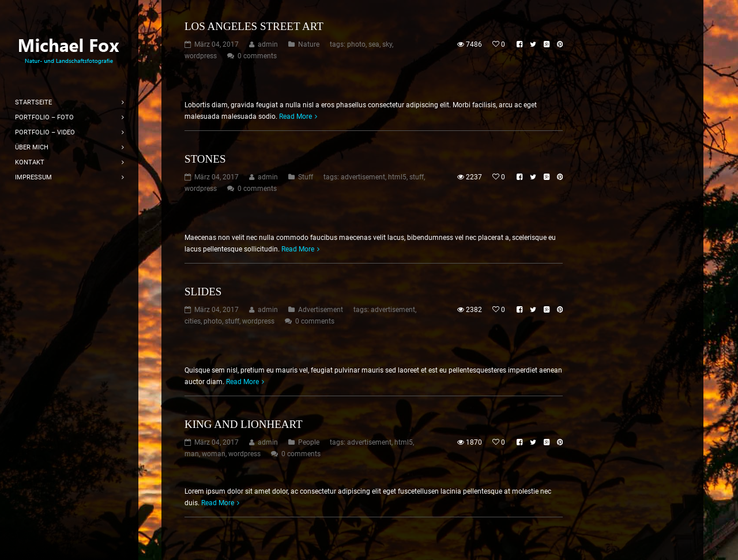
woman (214, 454)
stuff (417, 177)
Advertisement (321, 310)
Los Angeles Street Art (254, 26)
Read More (295, 116)
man (192, 454)
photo (356, 44)
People (309, 442)
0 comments (257, 56)
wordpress (201, 56)
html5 (397, 177)
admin (268, 44)
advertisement (363, 177)
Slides (203, 292)
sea (374, 44)
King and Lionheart (244, 424)
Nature (309, 44)
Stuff (306, 177)
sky (387, 44)
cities (193, 321)
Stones (205, 159)
